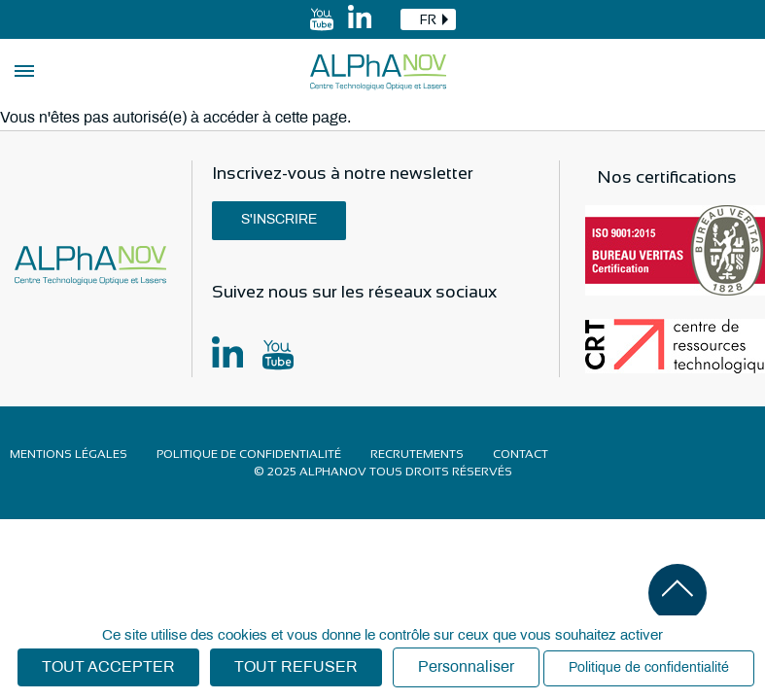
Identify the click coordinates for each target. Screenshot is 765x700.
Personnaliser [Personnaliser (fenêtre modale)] (466, 667)
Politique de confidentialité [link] (649, 668)
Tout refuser (296, 667)
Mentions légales (69, 454)
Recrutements (417, 454)
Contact (521, 454)
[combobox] (428, 19)
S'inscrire (279, 220)
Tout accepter (108, 667)
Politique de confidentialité (249, 454)
